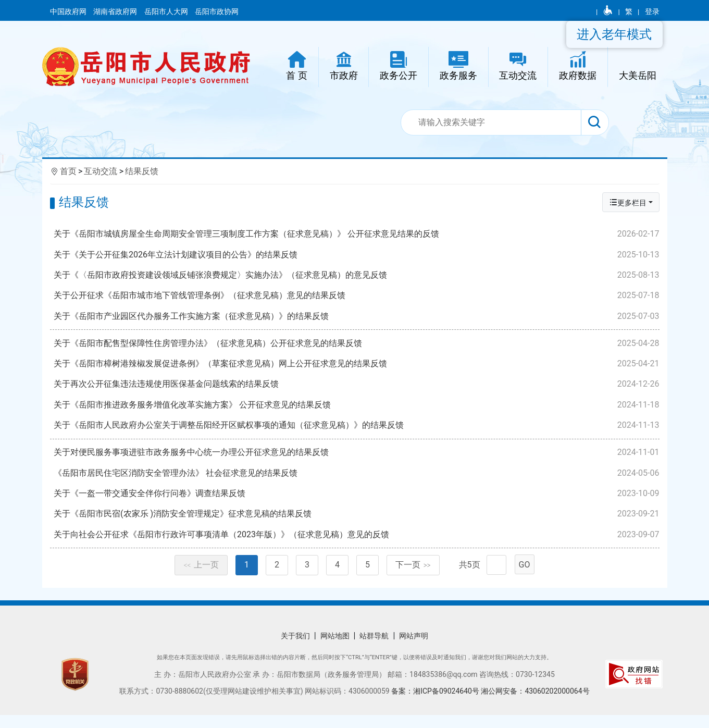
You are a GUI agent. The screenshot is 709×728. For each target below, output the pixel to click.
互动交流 (101, 171)
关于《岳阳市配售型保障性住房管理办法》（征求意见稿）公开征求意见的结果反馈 (358, 348)
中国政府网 (69, 11)
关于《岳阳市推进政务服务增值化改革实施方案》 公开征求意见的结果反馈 (358, 409)
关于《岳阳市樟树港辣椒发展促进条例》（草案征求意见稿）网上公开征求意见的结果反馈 (358, 368)
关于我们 (295, 649)
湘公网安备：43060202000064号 (535, 704)
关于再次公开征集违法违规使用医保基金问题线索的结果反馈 (358, 389)
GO (525, 578)
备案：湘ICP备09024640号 (436, 704)
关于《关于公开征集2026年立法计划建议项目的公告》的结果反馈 (358, 255)
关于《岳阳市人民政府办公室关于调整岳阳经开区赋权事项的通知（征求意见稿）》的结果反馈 (358, 429)
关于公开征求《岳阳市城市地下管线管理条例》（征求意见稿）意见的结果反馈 (358, 295)
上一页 (201, 578)
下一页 (413, 578)
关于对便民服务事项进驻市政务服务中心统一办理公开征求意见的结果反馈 (358, 461)
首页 (68, 171)
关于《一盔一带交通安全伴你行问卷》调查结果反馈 (358, 502)
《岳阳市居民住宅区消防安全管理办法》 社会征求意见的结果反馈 (358, 482)
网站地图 (335, 649)
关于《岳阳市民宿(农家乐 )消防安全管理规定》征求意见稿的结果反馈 (358, 523)
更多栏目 (628, 202)
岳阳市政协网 (217, 11)
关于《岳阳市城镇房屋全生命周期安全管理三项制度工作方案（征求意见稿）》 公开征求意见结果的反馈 (358, 234)
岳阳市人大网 (167, 11)
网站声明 (414, 649)
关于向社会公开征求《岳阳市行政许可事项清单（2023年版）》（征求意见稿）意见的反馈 (358, 543)
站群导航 (374, 649)
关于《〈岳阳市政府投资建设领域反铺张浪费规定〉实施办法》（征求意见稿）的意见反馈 (358, 275)
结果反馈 (142, 171)
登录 (652, 11)
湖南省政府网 (116, 11)
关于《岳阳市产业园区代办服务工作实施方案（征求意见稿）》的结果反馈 (358, 316)
